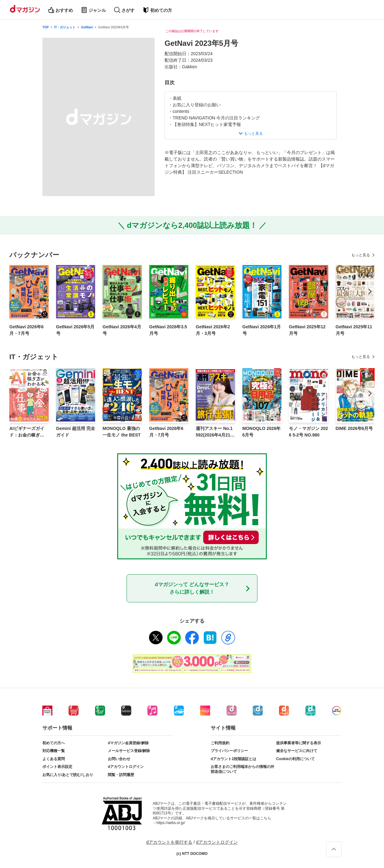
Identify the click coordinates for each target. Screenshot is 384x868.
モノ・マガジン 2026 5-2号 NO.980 (308, 432)
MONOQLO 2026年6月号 (262, 432)
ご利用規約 (220, 743)
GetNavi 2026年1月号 (262, 330)
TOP (46, 27)
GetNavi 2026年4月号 (122, 330)
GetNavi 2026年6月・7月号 (26, 330)
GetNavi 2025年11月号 (354, 330)
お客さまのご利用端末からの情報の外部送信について (242, 769)
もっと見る (361, 255)
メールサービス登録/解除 (129, 751)
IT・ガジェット (65, 27)
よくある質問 (54, 759)
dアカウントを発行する (169, 842)
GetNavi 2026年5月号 (75, 330)
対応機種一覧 (54, 751)
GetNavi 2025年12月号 (307, 330)
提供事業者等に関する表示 (299, 743)
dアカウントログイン (126, 767)
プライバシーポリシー (229, 751)
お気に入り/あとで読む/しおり (68, 775)
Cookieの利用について (295, 759)
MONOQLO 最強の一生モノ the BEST (122, 432)
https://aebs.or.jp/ (171, 823)
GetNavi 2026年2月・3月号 (213, 330)
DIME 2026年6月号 (354, 428)
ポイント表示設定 (57, 767)
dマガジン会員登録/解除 (128, 743)
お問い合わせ (119, 759)
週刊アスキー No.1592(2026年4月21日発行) (215, 432)
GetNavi (87, 27)
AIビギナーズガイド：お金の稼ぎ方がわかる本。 (27, 432)
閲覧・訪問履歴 (121, 775)
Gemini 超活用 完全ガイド (76, 432)
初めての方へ (54, 743)
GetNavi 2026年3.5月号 (168, 330)
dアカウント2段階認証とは (233, 759)
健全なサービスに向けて (297, 751)
